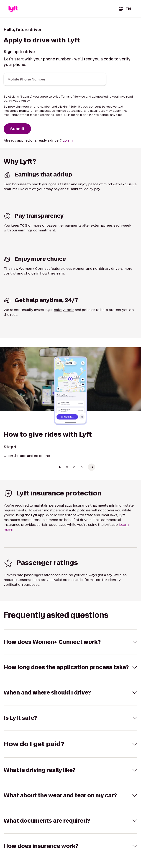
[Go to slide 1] (60, 467)
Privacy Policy (20, 101)
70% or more (31, 225)
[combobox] (125, 9)
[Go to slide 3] (74, 467)
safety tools (64, 310)
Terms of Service (73, 97)
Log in (68, 140)
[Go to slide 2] (67, 467)
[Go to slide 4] (82, 467)
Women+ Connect (34, 268)
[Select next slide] (92, 467)
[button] (13, 9)
